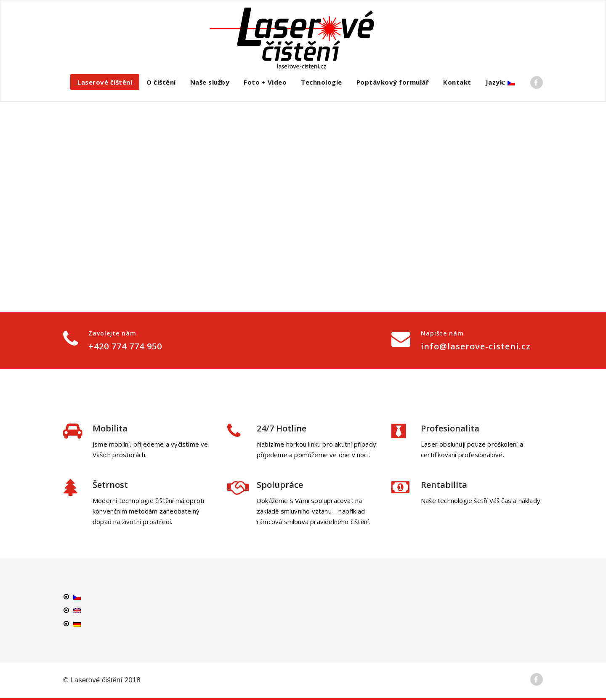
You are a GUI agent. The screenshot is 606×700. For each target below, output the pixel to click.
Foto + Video (265, 82)
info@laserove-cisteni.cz (476, 346)
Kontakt (457, 82)
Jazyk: (501, 82)
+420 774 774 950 (125, 346)
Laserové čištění (105, 82)
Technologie (322, 82)
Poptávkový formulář (393, 82)
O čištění (161, 82)
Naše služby (210, 82)
